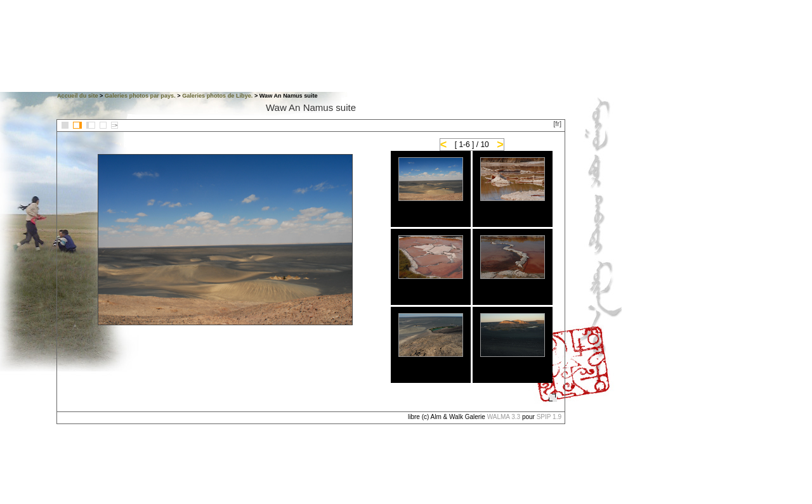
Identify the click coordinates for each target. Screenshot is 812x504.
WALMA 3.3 (504, 417)
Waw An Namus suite (311, 107)
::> (115, 125)
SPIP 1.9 (549, 417)
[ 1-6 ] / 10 (472, 145)
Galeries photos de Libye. (217, 96)
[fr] (557, 124)
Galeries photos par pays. (140, 96)
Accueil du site (78, 96)
